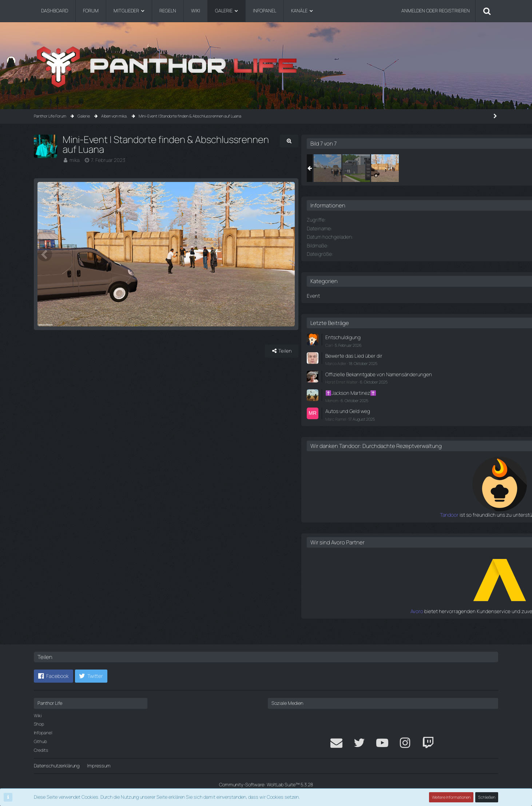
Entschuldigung (414, 336)
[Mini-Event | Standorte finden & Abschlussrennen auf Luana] (401, 168)
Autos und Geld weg (419, 413)
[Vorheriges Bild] (45, 266)
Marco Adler (409, 361)
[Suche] (487, 11)
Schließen (487, 797)
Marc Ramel (409, 420)
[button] (53, 676)
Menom (405, 403)
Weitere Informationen (452, 797)
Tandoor (389, 523)
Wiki (38, 716)
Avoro (393, 619)
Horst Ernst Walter (415, 385)
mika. (75, 150)
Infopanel (43, 733)
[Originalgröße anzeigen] (350, 141)
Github (40, 741)
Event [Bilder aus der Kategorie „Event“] (386, 295)
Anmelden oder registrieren (436, 11)
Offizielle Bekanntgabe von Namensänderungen (426, 375)
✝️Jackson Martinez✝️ (423, 396)
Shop (39, 724)
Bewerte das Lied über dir (424, 353)
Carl (402, 343)
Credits (41, 750)
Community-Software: (266, 785)
